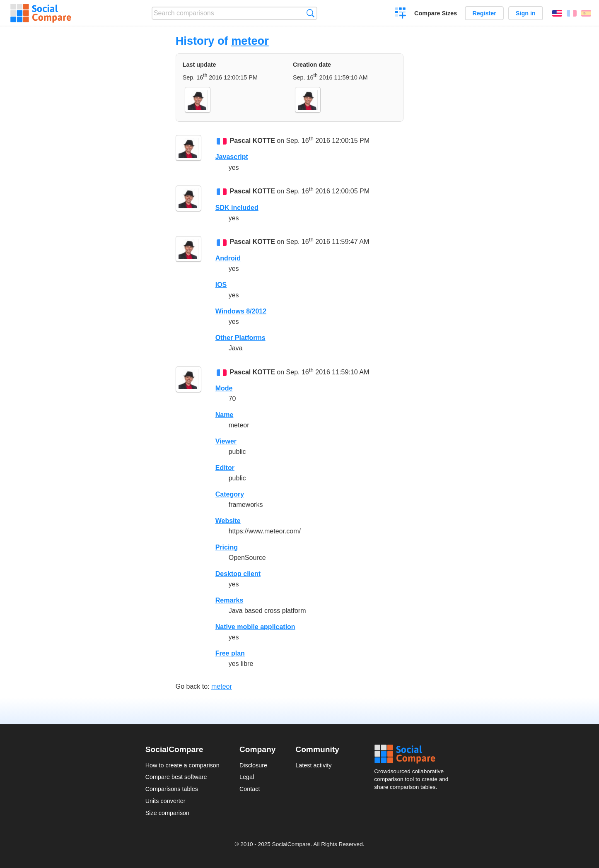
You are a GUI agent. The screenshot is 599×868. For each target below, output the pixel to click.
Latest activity (313, 765)
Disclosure (253, 765)
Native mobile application (255, 627)
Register (484, 13)
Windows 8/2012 (241, 311)
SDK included (237, 208)
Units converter (165, 801)
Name (225, 415)
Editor (225, 468)
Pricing (227, 547)
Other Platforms (240, 338)
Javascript (232, 157)
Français (572, 13)
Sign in (526, 13)
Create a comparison (401, 14)
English (557, 13)
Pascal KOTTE (252, 141)
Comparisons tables (172, 789)
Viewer (226, 441)
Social (414, 754)
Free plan (230, 653)
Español (586, 13)
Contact (250, 789)
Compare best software (176, 777)
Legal (247, 777)
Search (310, 13)
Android (228, 258)
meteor (250, 41)
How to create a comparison (182, 765)
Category (230, 494)
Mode (224, 388)
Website (228, 521)
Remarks (229, 600)
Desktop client (238, 574)
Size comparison (167, 813)
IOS (221, 285)
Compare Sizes (436, 13)
